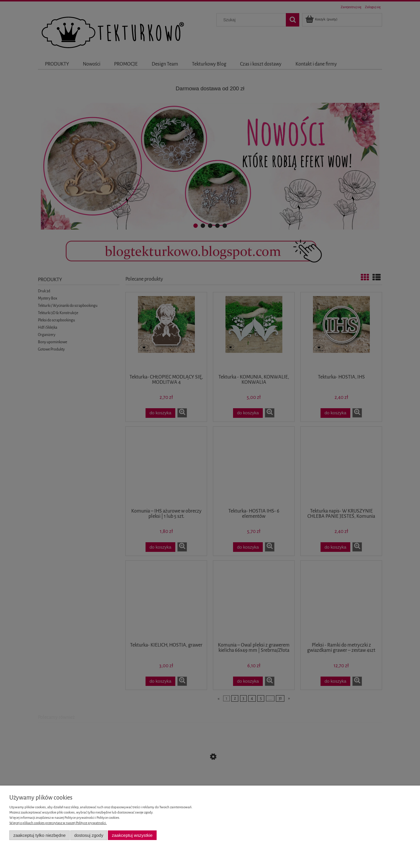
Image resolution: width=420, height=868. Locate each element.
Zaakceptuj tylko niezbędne (40, 835)
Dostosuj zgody (89, 835)
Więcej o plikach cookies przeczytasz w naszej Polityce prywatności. (58, 823)
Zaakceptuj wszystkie (132, 835)
